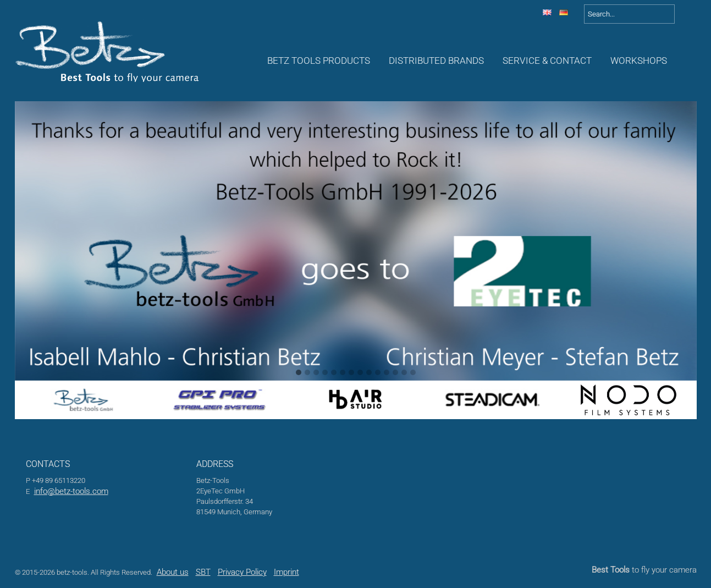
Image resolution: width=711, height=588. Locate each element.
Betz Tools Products (319, 61)
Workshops (639, 61)
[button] (299, 373)
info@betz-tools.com (71, 491)
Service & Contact (547, 61)
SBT (203, 572)
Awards (691, 61)
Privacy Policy (242, 572)
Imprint (286, 572)
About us (173, 572)
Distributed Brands (436, 61)
